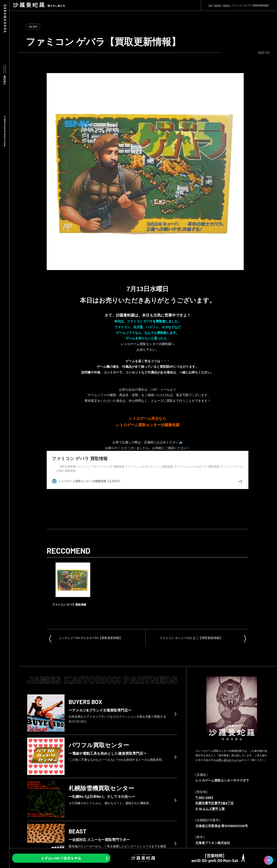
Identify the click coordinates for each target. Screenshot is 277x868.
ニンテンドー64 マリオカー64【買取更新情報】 (90, 638)
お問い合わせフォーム (229, 760)
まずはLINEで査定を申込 (61, 858)
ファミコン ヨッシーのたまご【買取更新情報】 (191, 638)
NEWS (33, 26)
